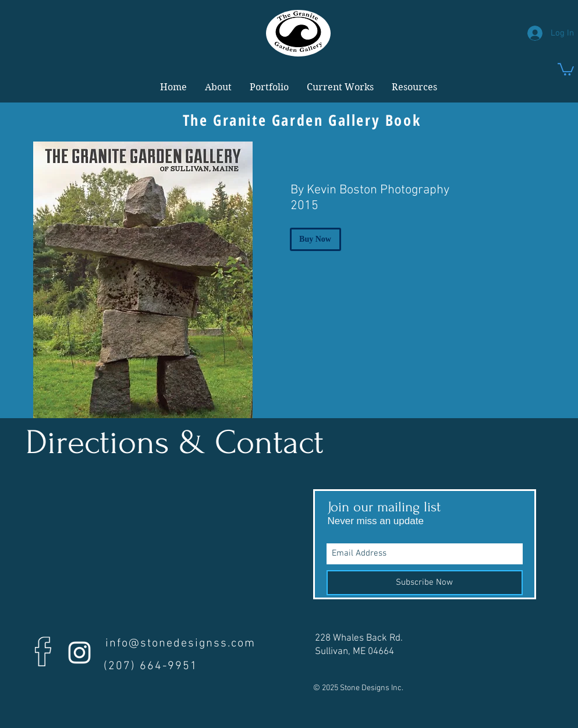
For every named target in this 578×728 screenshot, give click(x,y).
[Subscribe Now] (425, 583)
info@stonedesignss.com (180, 644)
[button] (218, 87)
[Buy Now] (315, 239)
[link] (566, 69)
